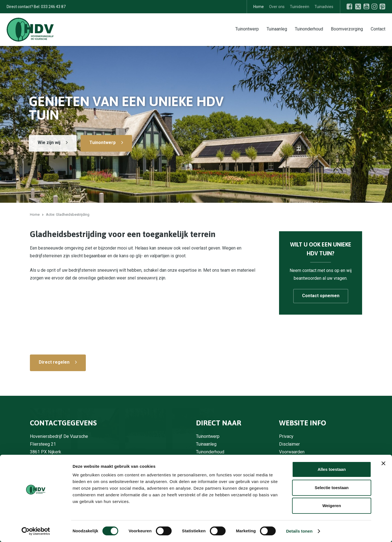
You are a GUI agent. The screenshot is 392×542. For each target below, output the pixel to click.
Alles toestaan (332, 469)
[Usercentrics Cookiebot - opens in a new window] (36, 531)
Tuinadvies (324, 7)
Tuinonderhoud (309, 29)
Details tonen (299, 531)
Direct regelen (54, 362)
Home (259, 7)
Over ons (277, 7)
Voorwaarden (292, 452)
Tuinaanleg (277, 29)
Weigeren (332, 506)
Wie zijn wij (49, 142)
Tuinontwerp (247, 29)
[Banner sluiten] (383, 463)
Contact (378, 29)
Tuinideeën (300, 7)
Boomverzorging (347, 29)
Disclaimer (289, 444)
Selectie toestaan (332, 488)
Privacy (286, 436)
